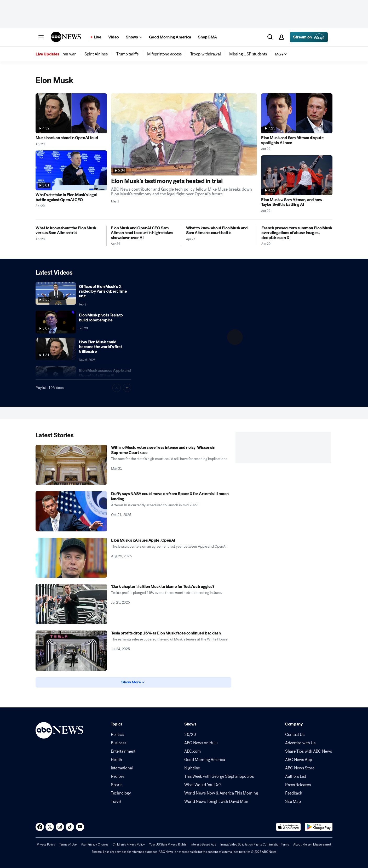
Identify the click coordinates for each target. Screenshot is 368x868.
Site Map (293, 802)
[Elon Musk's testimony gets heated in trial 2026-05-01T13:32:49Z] (184, 134)
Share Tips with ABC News (308, 751)
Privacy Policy (46, 844)
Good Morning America (205, 760)
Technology (121, 793)
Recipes (118, 776)
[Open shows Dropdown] (134, 37)
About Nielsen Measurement (312, 844)
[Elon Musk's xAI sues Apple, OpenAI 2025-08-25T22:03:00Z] (71, 558)
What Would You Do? (203, 785)
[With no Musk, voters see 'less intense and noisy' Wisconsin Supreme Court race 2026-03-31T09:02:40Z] (71, 465)
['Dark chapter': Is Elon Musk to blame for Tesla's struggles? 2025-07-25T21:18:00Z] (71, 604)
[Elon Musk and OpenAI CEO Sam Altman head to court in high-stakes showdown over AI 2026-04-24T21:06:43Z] (144, 233)
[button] (41, 37)
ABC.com (192, 751)
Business (118, 743)
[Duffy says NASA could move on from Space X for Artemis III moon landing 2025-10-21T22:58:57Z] (71, 511)
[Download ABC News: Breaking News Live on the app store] (289, 827)
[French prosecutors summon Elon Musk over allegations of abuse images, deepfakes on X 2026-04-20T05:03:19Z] (297, 233)
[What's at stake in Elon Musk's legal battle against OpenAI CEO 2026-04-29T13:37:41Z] (71, 170)
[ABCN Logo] (66, 37)
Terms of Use (68, 844)
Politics (117, 735)
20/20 (190, 735)
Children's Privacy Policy (129, 844)
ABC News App (298, 760)
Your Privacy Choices (95, 844)
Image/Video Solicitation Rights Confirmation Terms (255, 844)
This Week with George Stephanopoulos (219, 776)
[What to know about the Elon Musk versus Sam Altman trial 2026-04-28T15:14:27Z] (69, 231)
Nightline (192, 768)
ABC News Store (300, 768)
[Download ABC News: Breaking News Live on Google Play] (319, 827)
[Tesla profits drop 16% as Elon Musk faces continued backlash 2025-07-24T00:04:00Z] (71, 651)
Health (116, 760)
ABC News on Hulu (201, 743)
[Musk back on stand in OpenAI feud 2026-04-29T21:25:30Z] (71, 113)
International (122, 768)
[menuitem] (68, 54)
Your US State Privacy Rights (168, 844)
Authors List (295, 776)
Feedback (294, 793)
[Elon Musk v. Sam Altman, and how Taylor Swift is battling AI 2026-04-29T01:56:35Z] (297, 175)
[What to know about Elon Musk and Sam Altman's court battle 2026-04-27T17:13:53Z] (219, 231)
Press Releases (298, 785)
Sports (117, 785)
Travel (116, 802)
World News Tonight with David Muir (216, 802)
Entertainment (123, 751)
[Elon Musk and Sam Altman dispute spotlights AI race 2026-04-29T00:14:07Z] (297, 113)
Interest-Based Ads (203, 844)
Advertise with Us (300, 743)
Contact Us (295, 735)
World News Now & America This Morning (221, 793)
